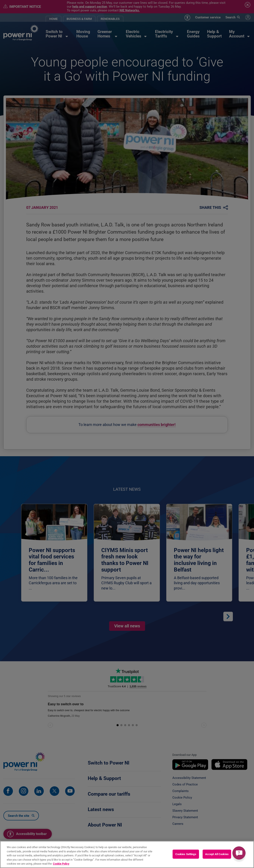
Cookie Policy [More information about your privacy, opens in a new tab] (61, 866)
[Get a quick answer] (239, 853)
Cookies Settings (186, 856)
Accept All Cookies (217, 856)
